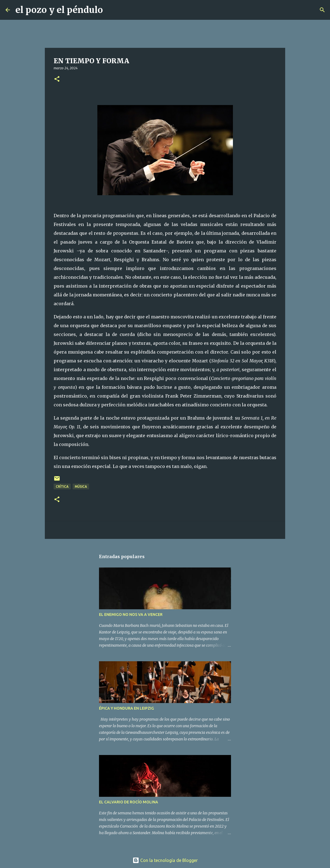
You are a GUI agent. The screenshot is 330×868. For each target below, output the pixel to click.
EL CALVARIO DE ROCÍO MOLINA (129, 802)
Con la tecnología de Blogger (165, 860)
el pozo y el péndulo (59, 10)
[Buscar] (111, 10)
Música (81, 487)
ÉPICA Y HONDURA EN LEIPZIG (127, 708)
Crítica (62, 487)
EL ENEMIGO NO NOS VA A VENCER (131, 615)
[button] (57, 79)
